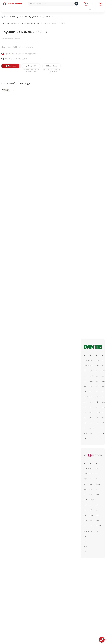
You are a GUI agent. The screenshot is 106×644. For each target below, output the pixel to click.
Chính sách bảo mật (79, 600)
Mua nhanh (11, 66)
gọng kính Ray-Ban (50, 173)
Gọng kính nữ (26, 282)
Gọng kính (36, 17)
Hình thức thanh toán (44, 605)
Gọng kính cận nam (10, 282)
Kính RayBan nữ (37, 276)
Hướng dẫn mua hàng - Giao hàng (48, 603)
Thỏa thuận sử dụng (79, 603)
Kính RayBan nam (21, 276)
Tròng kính (50, 17)
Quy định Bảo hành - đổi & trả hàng (49, 608)
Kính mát (23, 17)
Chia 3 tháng (51, 66)
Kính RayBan (8, 17)
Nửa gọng (91, 119)
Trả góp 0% (31, 66)
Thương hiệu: (14, 38)
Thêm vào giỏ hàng (26, 47)
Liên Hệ (40, 600)
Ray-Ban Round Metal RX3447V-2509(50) (44, 449)
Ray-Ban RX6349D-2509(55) (16, 103)
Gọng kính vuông (52, 276)
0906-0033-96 (11, 621)
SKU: (2, 38)
